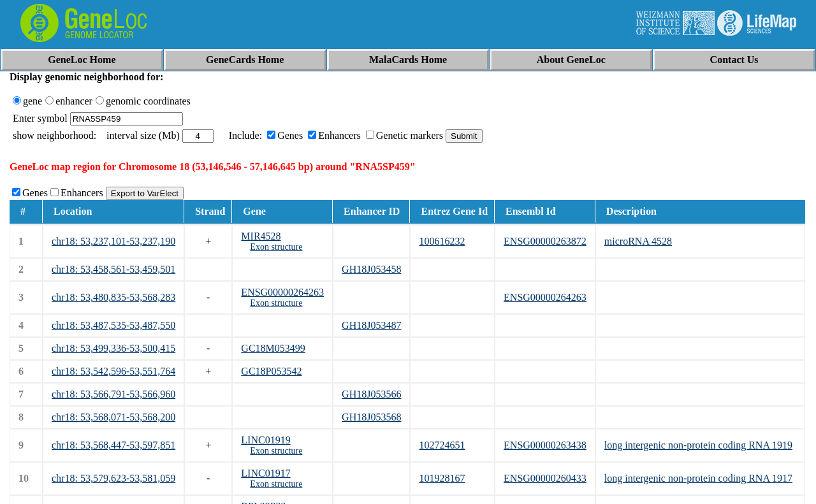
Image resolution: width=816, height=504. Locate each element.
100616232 (442, 241)
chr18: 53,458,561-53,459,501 (113, 269)
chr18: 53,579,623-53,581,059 (113, 478)
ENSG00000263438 (545, 445)
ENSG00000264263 (282, 292)
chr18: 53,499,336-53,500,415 (113, 348)
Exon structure (276, 247)
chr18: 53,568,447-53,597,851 (113, 445)
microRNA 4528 (638, 241)
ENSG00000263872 (545, 241)
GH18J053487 (371, 325)
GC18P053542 (271, 371)
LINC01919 (266, 440)
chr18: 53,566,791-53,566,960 (113, 394)
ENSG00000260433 (545, 478)
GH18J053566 (371, 394)
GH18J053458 (371, 269)
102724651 (442, 445)
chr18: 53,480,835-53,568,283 (113, 297)
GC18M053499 (273, 348)
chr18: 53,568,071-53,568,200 (113, 417)
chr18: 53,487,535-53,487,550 (113, 325)
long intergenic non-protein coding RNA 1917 (698, 478)
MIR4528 (261, 236)
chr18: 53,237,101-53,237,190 (113, 241)
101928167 (442, 478)
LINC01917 (266, 473)
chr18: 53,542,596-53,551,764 (113, 371)
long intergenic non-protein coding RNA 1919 (698, 445)
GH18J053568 (371, 417)
